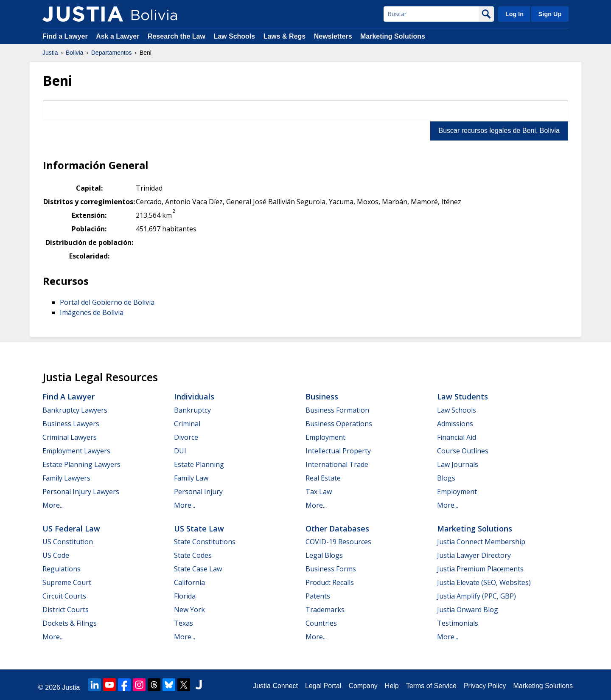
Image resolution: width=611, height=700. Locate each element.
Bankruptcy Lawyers (75, 410)
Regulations (62, 569)
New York (189, 610)
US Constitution (68, 542)
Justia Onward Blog (468, 610)
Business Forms (331, 569)
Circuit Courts (64, 596)
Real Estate (323, 478)
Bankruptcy (192, 410)
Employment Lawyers (76, 451)
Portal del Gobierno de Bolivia (107, 302)
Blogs (446, 478)
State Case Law (198, 569)
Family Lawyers (66, 478)
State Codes (193, 555)
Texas (184, 623)
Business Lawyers (71, 424)
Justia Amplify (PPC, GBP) (476, 596)
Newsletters (333, 36)
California (189, 582)
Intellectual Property (338, 451)
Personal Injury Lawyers (81, 492)
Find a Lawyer (65, 36)
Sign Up (550, 14)
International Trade (337, 464)
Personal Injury (198, 492)
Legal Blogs (324, 555)
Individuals (194, 396)
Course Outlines (463, 451)
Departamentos (112, 53)
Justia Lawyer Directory (474, 555)
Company (363, 686)
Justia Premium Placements (480, 569)
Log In (514, 14)
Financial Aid (457, 437)
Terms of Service (431, 686)
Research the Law (177, 36)
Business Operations (339, 424)
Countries (321, 623)
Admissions (455, 424)
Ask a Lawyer (119, 36)
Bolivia (74, 53)
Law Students (462, 396)
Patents (318, 596)
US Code (56, 555)
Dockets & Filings (70, 623)
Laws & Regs (285, 36)
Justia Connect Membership (481, 542)
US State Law (199, 529)
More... (53, 505)
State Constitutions (205, 542)
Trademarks (325, 610)
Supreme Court (67, 582)
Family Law (191, 478)
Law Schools (234, 36)
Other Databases (337, 529)
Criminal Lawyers (70, 437)
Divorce (186, 437)
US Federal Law (71, 529)
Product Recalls (330, 582)
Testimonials (458, 623)
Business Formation (337, 410)
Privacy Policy (485, 686)
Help (392, 686)
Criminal (187, 424)
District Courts (66, 610)
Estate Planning (199, 464)
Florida (185, 596)
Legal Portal (323, 686)
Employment (325, 437)
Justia (50, 53)
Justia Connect (275, 686)
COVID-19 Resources (338, 542)
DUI (180, 451)
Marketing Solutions (393, 36)
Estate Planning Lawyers (81, 464)
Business (322, 396)
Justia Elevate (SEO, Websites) (484, 582)
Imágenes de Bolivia (92, 312)
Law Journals (458, 464)
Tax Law (319, 492)
